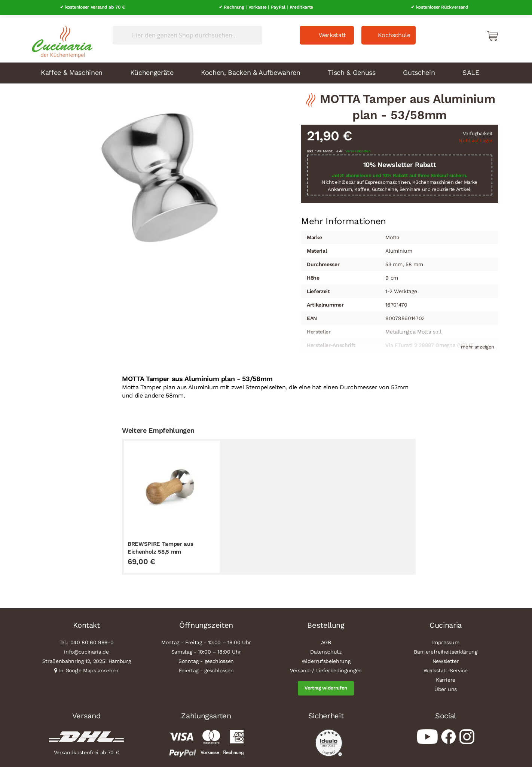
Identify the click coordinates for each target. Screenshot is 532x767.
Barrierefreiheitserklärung (445, 649)
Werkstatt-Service (446, 668)
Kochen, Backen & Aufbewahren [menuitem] (250, 70)
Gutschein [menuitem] (419, 70)
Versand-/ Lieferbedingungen (326, 668)
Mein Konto (461, 33)
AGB (326, 640)
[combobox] (187, 33)
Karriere (446, 678)
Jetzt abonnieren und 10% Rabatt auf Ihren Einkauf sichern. (400, 173)
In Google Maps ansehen (89, 668)
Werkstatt (332, 32)
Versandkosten (358, 149)
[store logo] (60, 37)
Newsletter (446, 659)
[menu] (266, 70)
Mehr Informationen (344, 218)
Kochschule (394, 32)
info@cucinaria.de (86, 649)
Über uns (446, 687)
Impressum (446, 640)
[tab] (344, 219)
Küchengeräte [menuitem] (152, 70)
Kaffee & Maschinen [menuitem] (72, 70)
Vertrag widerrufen (326, 686)
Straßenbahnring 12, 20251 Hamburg (87, 659)
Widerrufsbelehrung (326, 659)
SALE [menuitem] (471, 70)
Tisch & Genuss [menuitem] (351, 70)
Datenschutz (326, 649)
